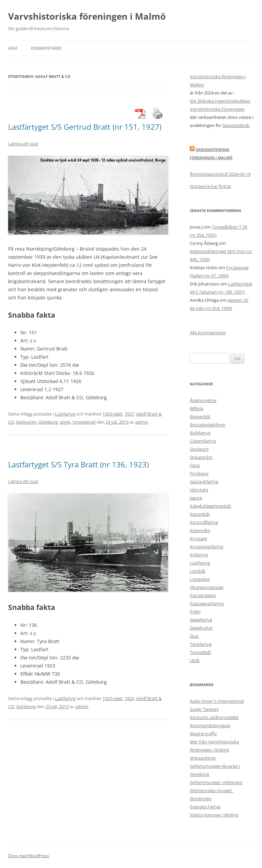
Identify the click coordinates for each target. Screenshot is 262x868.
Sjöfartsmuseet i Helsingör (216, 782)
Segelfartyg (201, 620)
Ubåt (195, 660)
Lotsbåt (198, 571)
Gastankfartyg (204, 482)
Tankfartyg (201, 644)
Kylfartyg (199, 555)
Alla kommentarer (208, 333)
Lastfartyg (65, 414)
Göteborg (48, 422)
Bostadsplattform (208, 425)
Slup (194, 636)
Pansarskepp (203, 595)
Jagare (196, 498)
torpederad (84, 422)
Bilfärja (197, 408)
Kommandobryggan (210, 725)
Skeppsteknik (236, 125)
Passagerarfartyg (207, 604)
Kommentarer (46, 48)
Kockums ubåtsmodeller (214, 717)
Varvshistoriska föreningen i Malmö (87, 16)
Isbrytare (199, 490)
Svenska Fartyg (205, 807)
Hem (13, 48)
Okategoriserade (207, 587)
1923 (129, 698)
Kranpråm (200, 530)
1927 (129, 414)
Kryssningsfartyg (207, 547)
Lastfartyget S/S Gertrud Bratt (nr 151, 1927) (85, 127)
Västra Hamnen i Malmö (214, 815)
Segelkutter (201, 628)
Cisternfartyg (203, 441)
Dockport (199, 449)
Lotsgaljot (200, 579)
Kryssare (198, 538)
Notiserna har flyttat (210, 186)
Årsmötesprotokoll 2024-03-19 (220, 174)
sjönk (65, 422)
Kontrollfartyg (204, 522)
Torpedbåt (200, 652)
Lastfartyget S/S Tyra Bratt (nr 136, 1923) (78, 464)
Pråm (195, 612)
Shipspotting (203, 758)
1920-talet (112, 414)
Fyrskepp (199, 473)
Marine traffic (203, 734)
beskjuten (26, 422)
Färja (195, 465)
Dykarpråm (201, 457)
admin (142, 422)
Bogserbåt (200, 417)
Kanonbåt (200, 514)
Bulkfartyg (200, 433)
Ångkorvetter (203, 400)
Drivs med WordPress (29, 856)
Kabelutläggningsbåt (210, 506)
